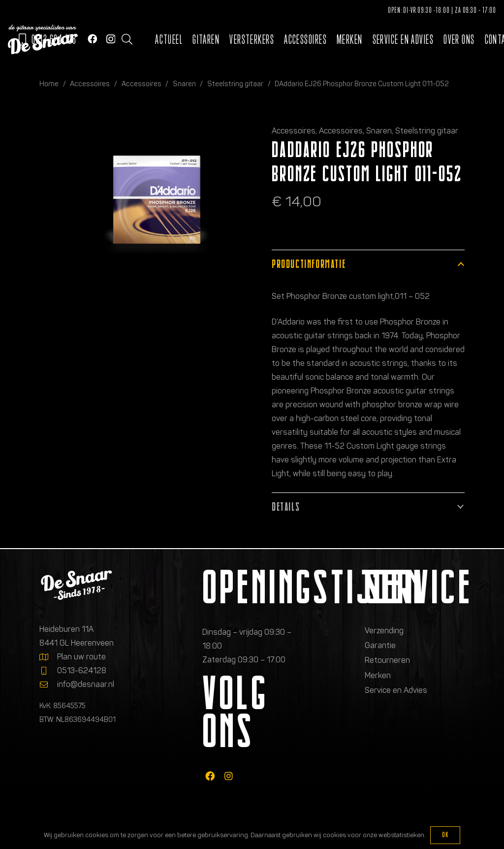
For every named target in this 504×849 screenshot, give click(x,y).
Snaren (184, 84)
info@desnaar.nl (86, 684)
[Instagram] (111, 39)
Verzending (384, 631)
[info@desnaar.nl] (48, 685)
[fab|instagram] (229, 776)
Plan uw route (81, 657)
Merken (378, 675)
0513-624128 (82, 670)
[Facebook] (92, 39)
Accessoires (90, 84)
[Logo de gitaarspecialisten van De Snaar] (43, 39)
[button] (127, 39)
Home (49, 84)
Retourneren (387, 660)
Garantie (380, 645)
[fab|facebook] (210, 776)
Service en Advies (396, 690)
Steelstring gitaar (235, 84)
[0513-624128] (48, 671)
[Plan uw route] (48, 657)
